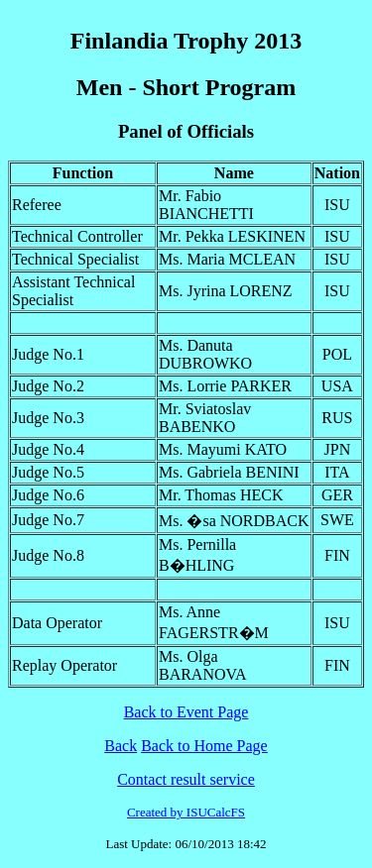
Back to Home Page (204, 746)
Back (121, 746)
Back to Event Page (186, 712)
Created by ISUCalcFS (186, 812)
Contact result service (186, 779)
